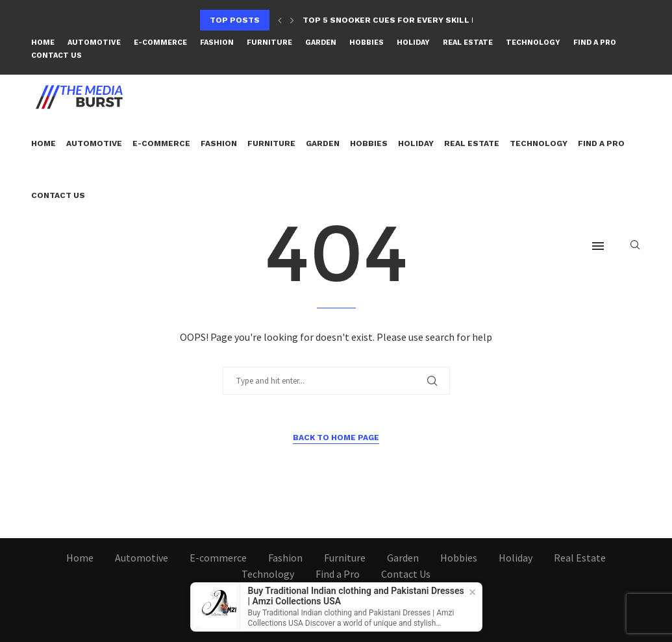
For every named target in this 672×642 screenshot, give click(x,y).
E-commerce (160, 43)
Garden (321, 43)
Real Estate (468, 43)
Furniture (269, 43)
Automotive (94, 43)
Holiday (413, 43)
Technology (533, 43)
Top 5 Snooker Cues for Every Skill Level (400, 20)
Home (43, 43)
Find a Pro (595, 43)
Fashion (217, 43)
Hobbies (367, 43)
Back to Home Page (336, 438)
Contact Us (56, 56)
